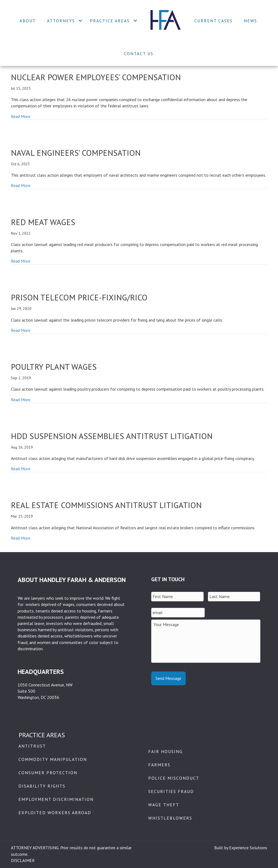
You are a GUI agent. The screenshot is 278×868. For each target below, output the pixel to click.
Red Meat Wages (43, 222)
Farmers (159, 765)
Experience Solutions (248, 848)
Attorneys (61, 21)
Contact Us (139, 54)
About (28, 21)
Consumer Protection (48, 773)
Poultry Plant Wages (54, 367)
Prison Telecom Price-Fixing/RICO (79, 297)
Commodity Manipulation (53, 759)
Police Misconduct (174, 778)
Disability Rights (42, 786)
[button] (80, 21)
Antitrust (32, 746)
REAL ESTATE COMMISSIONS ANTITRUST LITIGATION (106, 505)
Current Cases (214, 21)
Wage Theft (164, 805)
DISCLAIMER (23, 860)
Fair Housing (165, 751)
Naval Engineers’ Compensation (76, 153)
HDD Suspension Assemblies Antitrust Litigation (112, 436)
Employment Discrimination (56, 799)
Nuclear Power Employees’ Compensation (96, 77)
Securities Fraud (171, 791)
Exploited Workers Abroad (55, 813)
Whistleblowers (170, 818)
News (250, 21)
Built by (222, 848)
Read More (21, 116)
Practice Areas (110, 21)
